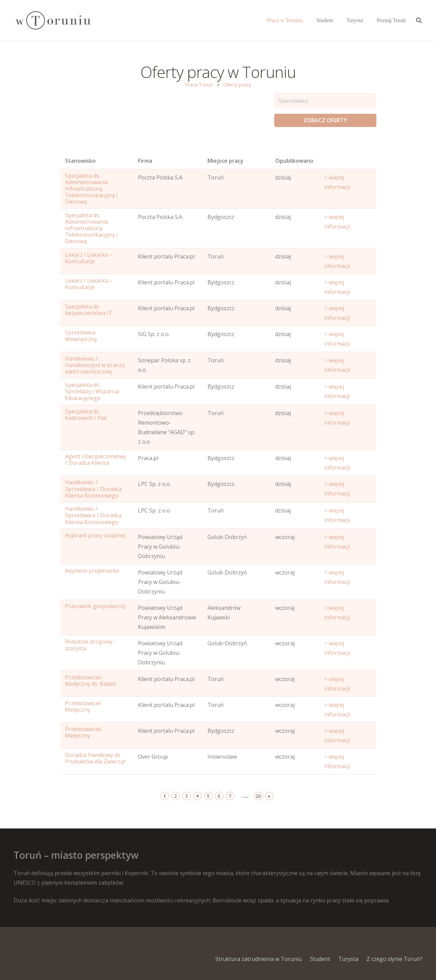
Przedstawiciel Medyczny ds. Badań (91, 681)
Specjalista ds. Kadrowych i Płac (86, 415)
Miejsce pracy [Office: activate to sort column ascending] (225, 161)
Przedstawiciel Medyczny (83, 706)
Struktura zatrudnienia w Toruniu (259, 959)
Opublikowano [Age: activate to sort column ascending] (294, 161)
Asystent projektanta (92, 571)
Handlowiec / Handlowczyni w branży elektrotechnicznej (95, 365)
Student (320, 959)
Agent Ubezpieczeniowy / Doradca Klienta (96, 460)
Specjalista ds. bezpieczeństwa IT (89, 310)
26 (258, 796)
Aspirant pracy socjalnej (95, 535)
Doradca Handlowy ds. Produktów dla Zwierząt (95, 758)
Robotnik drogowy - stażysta (90, 645)
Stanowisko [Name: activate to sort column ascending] (80, 161)
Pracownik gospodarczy (95, 606)
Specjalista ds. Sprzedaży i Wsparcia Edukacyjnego (92, 391)
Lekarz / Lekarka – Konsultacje (89, 258)
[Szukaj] (419, 21)
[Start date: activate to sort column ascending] (348, 162)
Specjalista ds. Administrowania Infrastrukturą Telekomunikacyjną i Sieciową (91, 189)
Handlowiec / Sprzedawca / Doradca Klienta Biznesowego (93, 489)
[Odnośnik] (53, 21)
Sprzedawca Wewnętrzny (81, 336)
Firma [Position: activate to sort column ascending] (145, 161)
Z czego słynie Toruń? (394, 959)
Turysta (348, 959)
